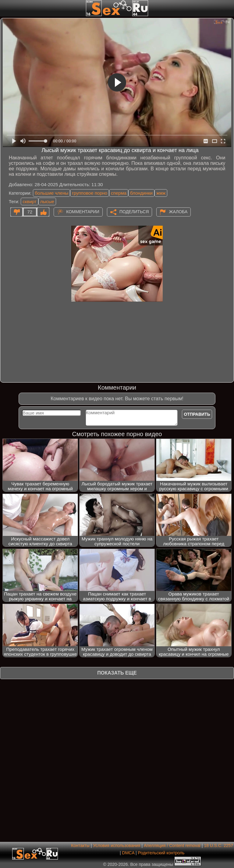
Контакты (80, 845)
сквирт (29, 201)
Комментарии (83, 211)
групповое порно (90, 193)
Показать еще (117, 673)
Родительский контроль (161, 853)
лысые (47, 201)
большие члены (51, 193)
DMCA (128, 853)
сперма (119, 193)
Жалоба (178, 211)
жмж (161, 193)
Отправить (197, 414)
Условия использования (117, 845)
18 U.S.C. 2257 (218, 845)
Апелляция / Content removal (172, 845)
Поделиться (134, 211)
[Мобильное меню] (5, 8)
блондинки (141, 193)
